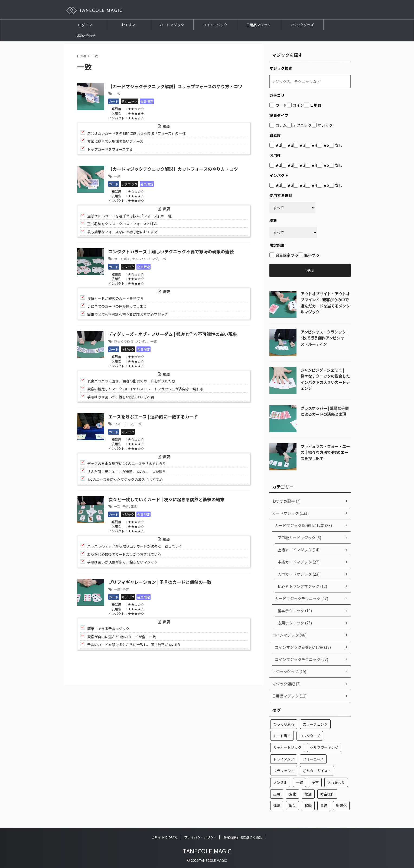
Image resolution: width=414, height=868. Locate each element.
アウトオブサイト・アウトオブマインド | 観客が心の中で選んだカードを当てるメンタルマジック (325, 303)
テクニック (302, 125)
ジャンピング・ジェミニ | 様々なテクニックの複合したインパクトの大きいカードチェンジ (325, 379)
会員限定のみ (287, 255)
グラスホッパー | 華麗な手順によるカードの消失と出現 (325, 411)
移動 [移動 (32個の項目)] (308, 806)
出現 (134, 507)
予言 (126, 507)
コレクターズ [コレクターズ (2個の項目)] (310, 736)
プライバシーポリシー (200, 837)
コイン (298, 105)
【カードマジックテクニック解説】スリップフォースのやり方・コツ (175, 87)
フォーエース (124, 424)
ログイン (85, 25)
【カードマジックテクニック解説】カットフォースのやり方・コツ (173, 169)
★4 (314, 145)
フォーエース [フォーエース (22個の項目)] (313, 759)
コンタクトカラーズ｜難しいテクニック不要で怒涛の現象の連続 (171, 252)
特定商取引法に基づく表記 (243, 837)
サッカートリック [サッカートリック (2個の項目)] (287, 747)
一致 (117, 94)
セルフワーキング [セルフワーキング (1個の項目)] (324, 747)
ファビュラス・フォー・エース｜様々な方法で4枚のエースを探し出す (325, 452)
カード (281, 105)
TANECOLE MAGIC (207, 851)
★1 (278, 145)
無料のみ (312, 255)
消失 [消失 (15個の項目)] (292, 806)
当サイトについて (164, 837)
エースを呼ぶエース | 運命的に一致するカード (153, 417)
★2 (290, 145)
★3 (302, 145)
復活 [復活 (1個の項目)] (308, 794)
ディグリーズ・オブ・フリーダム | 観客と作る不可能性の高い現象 (173, 335)
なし (339, 145)
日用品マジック (258, 25)
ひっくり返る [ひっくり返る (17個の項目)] (284, 724)
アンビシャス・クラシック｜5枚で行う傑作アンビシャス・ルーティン (325, 338)
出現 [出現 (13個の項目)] (277, 794)
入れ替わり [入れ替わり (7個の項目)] (336, 782)
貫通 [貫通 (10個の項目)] (324, 806)
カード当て (122, 259)
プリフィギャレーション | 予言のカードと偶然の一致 (160, 582)
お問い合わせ (85, 36)
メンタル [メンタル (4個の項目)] (280, 782)
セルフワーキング (145, 259)
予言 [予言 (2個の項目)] (315, 782)
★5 (326, 145)
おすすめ (128, 25)
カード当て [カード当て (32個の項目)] (282, 736)
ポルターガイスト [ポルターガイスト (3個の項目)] (317, 771)
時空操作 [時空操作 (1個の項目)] (327, 794)
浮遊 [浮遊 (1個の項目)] (277, 806)
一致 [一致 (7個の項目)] (299, 782)
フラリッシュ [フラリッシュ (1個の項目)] (284, 771)
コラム (281, 125)
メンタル (142, 341)
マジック (325, 125)
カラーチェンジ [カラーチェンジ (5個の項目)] (315, 724)
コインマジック (215, 25)
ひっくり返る (124, 341)
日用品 (316, 105)
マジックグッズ (302, 25)
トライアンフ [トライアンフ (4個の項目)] (284, 759)
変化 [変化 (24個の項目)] (292, 794)
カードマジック (172, 25)
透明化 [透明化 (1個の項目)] (341, 806)
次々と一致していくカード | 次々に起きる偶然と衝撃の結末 (166, 500)
